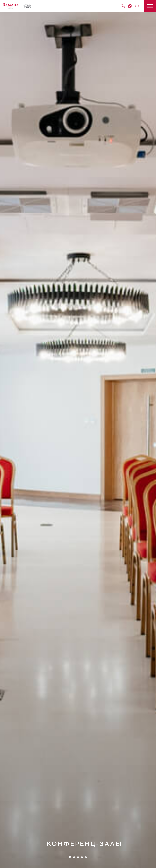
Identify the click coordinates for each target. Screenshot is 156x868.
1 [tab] (70, 857)
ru (137, 6)
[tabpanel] (78, 440)
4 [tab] (82, 857)
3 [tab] (78, 857)
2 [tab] (74, 857)
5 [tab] (86, 857)
